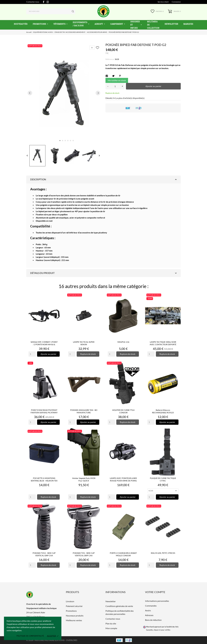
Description (104, 180)
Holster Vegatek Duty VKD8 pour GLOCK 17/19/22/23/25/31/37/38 (84, 481)
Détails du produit (104, 273)
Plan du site (111, 623)
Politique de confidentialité (30, 636)
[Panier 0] (174, 11)
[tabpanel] (64, 93)
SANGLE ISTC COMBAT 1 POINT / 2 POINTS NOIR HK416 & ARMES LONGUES (44, 344)
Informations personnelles (157, 601)
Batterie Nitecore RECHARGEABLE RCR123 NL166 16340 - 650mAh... (163, 413)
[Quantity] (32, 354)
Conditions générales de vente (119, 606)
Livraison (70, 601)
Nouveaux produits (75, 616)
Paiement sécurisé (74, 606)
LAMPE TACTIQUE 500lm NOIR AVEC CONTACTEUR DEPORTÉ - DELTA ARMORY (163, 344)
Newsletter (111, 601)
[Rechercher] (51, 11)
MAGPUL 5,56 (123, 342)
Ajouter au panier (153, 86)
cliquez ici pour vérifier (162, 630)
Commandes (151, 606)
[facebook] (44, 2)
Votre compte (155, 592)
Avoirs (148, 610)
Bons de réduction (153, 620)
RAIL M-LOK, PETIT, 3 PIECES (163, 553)
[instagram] (48, 2)
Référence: (110, 59)
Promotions (71, 611)
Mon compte (111, 628)
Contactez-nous (33, 2)
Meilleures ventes (74, 620)
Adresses (149, 615)
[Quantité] (115, 86)
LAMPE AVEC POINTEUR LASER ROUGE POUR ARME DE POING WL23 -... (123, 481)
